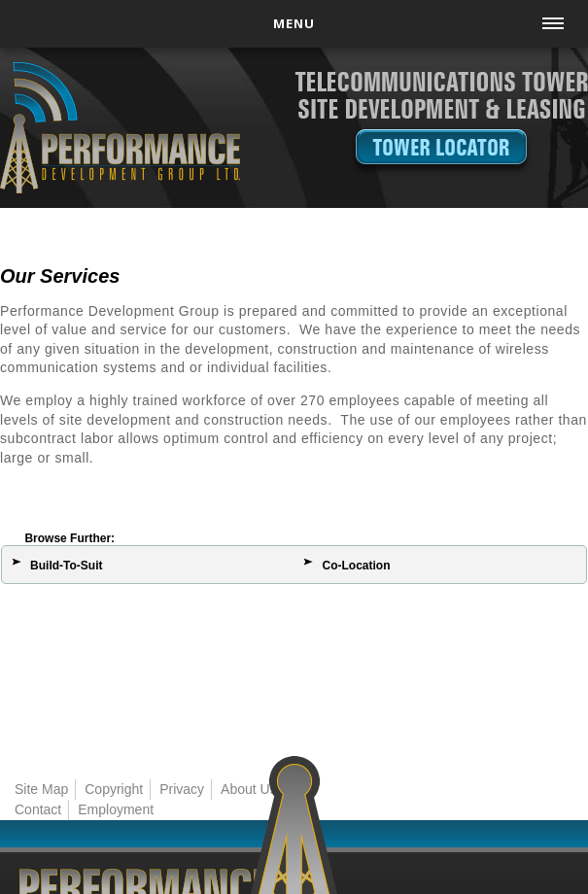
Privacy (182, 789)
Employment (116, 809)
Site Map (41, 789)
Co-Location (356, 566)
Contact (38, 809)
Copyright (114, 789)
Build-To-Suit (66, 566)
